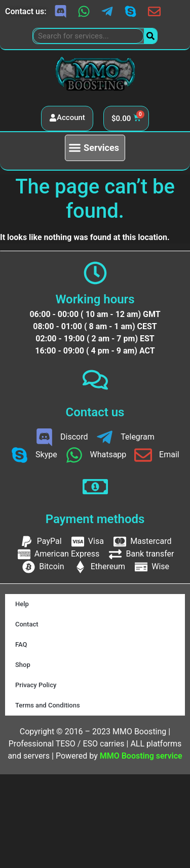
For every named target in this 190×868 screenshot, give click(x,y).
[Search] (150, 36)
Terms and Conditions (48, 705)
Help (22, 604)
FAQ (21, 644)
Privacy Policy (36, 685)
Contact (27, 624)
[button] (95, 148)
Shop (23, 665)
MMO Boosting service (141, 756)
